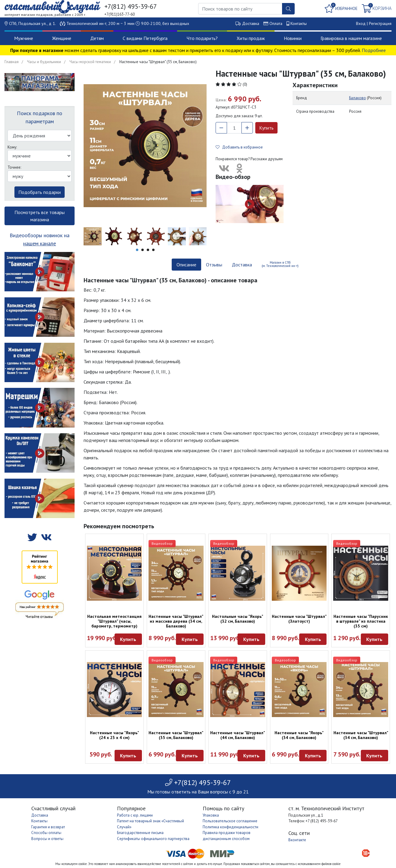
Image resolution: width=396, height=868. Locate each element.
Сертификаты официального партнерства (153, 839)
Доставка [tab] (242, 265)
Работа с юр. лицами (135, 815)
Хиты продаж (251, 38)
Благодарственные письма (140, 833)
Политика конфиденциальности (230, 827)
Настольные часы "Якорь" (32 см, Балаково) (238, 619)
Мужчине (24, 38)
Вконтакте (297, 840)
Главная (12, 62)
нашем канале (40, 243)
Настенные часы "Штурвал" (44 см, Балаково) (238, 735)
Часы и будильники (44, 62)
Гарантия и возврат (48, 827)
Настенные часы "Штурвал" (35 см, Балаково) (176, 735)
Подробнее (374, 50)
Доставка (251, 23)
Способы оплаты (46, 833)
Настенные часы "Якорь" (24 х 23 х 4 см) (114, 735)
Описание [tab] (186, 265)
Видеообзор (162, 543)
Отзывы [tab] (214, 265)
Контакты (299, 23)
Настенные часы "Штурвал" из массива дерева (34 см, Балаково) (176, 621)
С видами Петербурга (145, 38)
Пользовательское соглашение (230, 821)
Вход (361, 23)
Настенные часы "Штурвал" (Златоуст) (299, 619)
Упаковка (211, 815)
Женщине (62, 38)
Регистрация (380, 23)
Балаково (358, 98)
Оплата (276, 23)
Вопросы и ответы (47, 839)
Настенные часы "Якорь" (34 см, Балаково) (299, 735)
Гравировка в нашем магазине (351, 38)
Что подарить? (202, 38)
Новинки (293, 38)
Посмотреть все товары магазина (40, 216)
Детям (97, 38)
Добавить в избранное (239, 147)
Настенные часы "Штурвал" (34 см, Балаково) (361, 735)
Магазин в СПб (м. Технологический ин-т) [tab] (280, 264)
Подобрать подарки (40, 192)
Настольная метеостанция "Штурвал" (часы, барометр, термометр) (114, 621)
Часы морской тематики (90, 62)
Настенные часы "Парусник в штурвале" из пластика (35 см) (361, 621)
